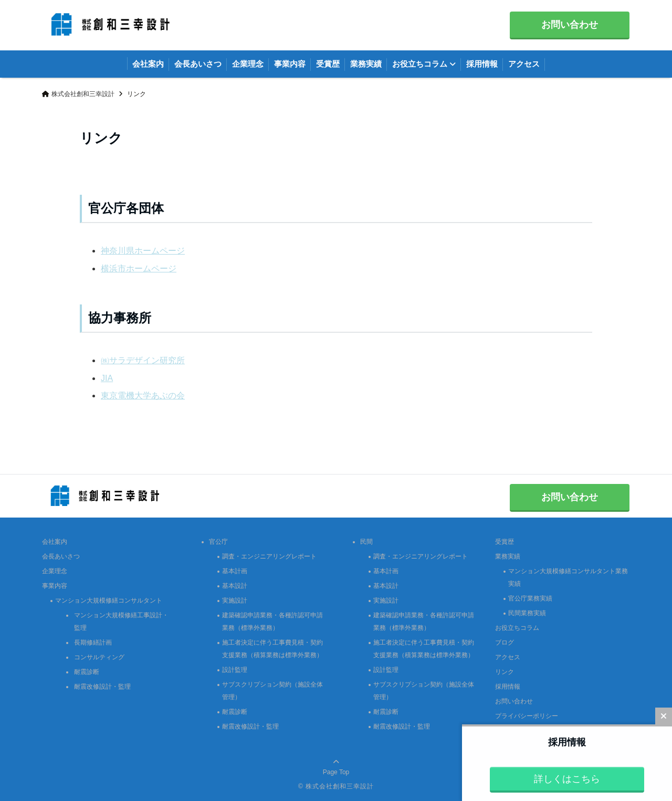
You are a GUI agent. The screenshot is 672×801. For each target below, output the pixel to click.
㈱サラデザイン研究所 (143, 360)
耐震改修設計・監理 (102, 687)
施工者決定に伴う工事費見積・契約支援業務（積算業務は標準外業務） (272, 649)
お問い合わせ (570, 25)
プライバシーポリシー (527, 716)
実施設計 (235, 600)
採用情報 (482, 64)
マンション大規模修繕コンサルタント (109, 600)
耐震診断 (87, 672)
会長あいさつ (198, 64)
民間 (366, 542)
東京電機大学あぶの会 (143, 396)
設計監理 (235, 670)
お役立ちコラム (420, 64)
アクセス (524, 64)
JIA (107, 378)
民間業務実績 (527, 613)
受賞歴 (328, 64)
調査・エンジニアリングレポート (269, 556)
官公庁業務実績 (530, 598)
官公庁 (218, 542)
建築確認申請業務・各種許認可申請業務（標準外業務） (272, 621)
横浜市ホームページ (139, 268)
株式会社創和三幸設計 (340, 786)
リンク (505, 672)
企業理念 (248, 64)
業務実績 (366, 64)
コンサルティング (99, 657)
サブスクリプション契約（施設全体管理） (272, 691)
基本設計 (235, 586)
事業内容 (290, 64)
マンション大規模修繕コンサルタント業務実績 (568, 577)
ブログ (505, 642)
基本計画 (235, 571)
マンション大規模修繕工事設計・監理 (121, 621)
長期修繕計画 (93, 642)
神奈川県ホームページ (143, 251)
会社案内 (148, 64)
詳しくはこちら (567, 779)
